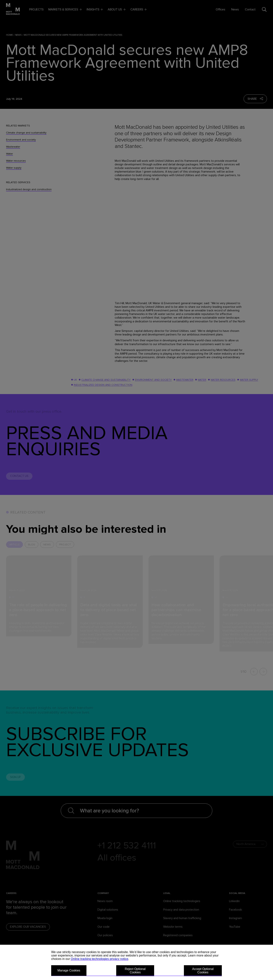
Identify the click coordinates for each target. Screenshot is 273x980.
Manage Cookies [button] (69, 970)
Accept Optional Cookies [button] (203, 971)
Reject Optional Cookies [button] (135, 971)
